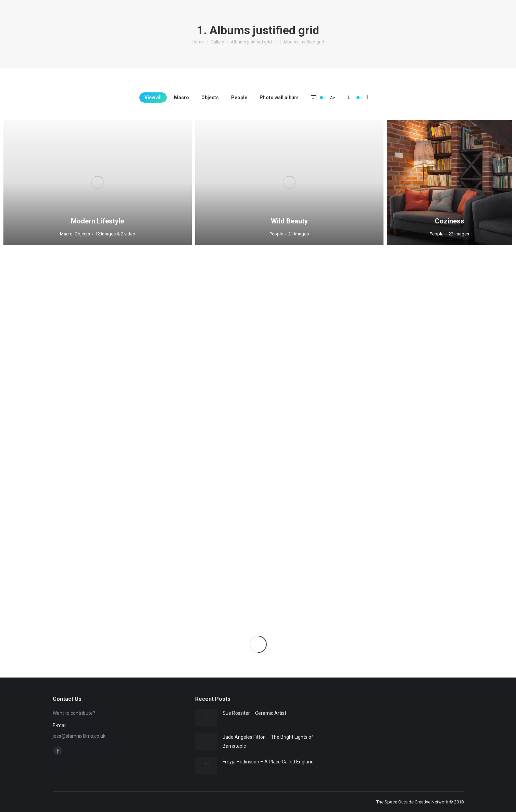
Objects (82, 234)
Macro (66, 234)
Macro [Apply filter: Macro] (181, 98)
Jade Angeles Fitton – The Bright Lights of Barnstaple (268, 742)
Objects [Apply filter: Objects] (210, 98)
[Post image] (206, 717)
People (276, 234)
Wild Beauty (289, 221)
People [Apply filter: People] (239, 98)
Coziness (450, 221)
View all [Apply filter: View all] (153, 98)
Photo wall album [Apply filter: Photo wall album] (279, 98)
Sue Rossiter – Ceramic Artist (254, 713)
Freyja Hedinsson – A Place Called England (268, 762)
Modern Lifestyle (97, 221)
